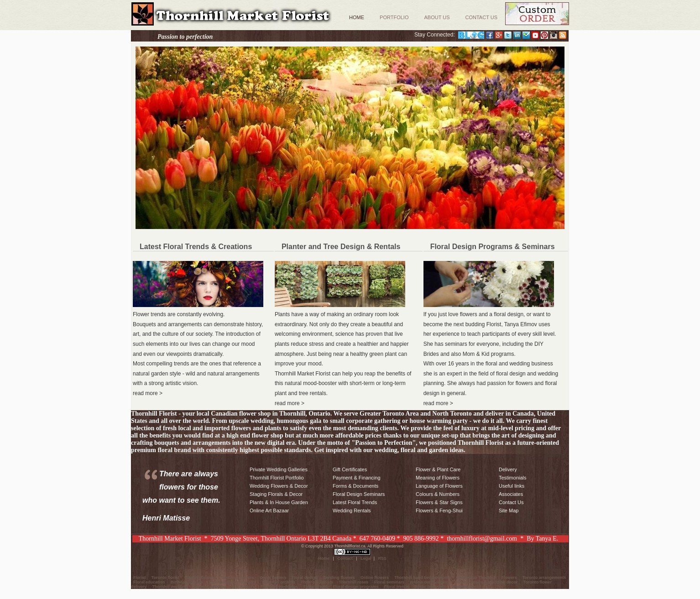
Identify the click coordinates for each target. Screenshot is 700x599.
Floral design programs (355, 587)
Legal (366, 558)
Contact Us (482, 17)
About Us (437, 17)
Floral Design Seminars (359, 494)
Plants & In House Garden (279, 502)
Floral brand (315, 587)
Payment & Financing (357, 478)
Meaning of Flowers (438, 478)
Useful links (512, 486)
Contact (345, 558)
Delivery (508, 469)
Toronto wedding (209, 587)
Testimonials (513, 478)
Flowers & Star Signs (439, 502)
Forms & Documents (355, 486)
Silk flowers (243, 587)
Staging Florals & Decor (276, 494)
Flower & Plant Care (438, 469)
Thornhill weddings (279, 587)
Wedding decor (503, 582)
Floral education (149, 582)
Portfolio (394, 17)
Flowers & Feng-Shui (439, 510)
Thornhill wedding (170, 587)
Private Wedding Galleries (279, 469)
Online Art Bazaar (269, 510)
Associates (511, 494)
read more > (148, 393)
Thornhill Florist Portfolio (277, 478)
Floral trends (397, 587)
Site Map (509, 510)
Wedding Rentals (352, 510)
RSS (383, 558)
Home (357, 17)
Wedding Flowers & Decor (279, 486)
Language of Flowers (439, 486)
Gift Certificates (350, 469)
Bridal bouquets (431, 587)
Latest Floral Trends (355, 502)
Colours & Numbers (438, 494)
